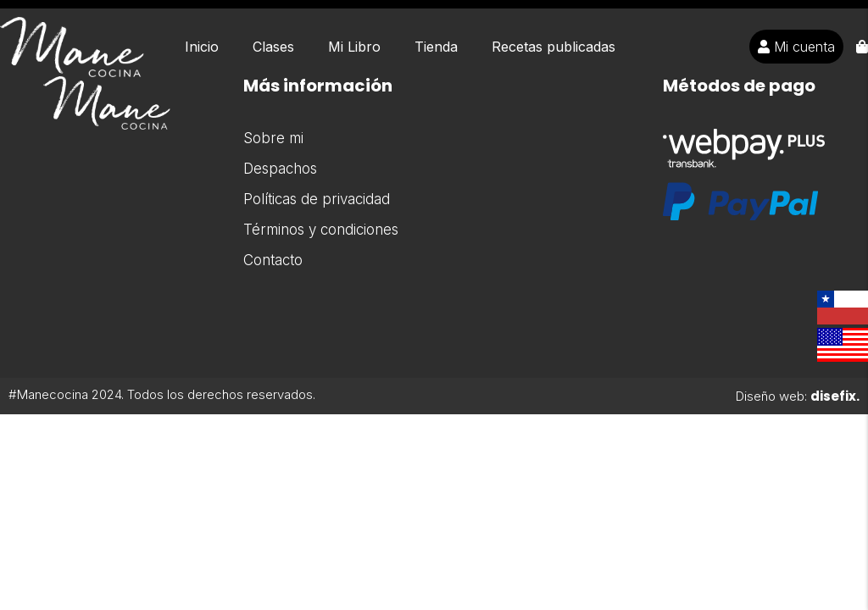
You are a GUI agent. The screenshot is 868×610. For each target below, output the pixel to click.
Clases (273, 47)
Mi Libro (354, 47)
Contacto (273, 260)
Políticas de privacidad (317, 199)
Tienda (436, 47)
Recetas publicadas (554, 47)
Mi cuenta (796, 47)
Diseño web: (798, 396)
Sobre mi (273, 138)
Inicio (202, 47)
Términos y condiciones (321, 230)
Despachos (280, 169)
